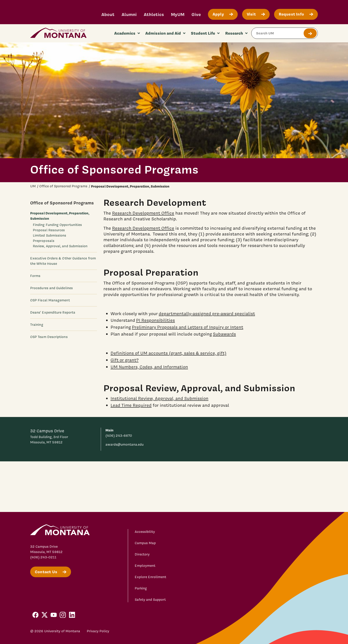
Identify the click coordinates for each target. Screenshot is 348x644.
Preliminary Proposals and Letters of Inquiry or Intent (188, 327)
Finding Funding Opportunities (57, 225)
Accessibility (145, 532)
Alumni (129, 14)
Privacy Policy (98, 631)
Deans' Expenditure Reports (53, 312)
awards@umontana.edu (125, 444)
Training (37, 325)
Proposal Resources (49, 230)
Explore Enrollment (150, 577)
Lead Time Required (131, 405)
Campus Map (145, 543)
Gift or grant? (125, 360)
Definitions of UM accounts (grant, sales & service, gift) (168, 353)
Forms (35, 276)
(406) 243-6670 (119, 436)
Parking (141, 588)
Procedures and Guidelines (51, 288)
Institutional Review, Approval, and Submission (159, 398)
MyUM (178, 14)
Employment (145, 566)
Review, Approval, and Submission (60, 246)
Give (196, 14)
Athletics (154, 14)
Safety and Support (150, 600)
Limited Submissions (49, 235)
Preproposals (44, 241)
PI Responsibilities (155, 320)
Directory (142, 554)
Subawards (224, 334)
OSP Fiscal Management (50, 300)
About (108, 14)
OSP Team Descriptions (49, 337)
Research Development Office (143, 213)
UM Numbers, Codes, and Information (149, 367)
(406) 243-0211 (43, 557)
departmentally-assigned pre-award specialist (207, 313)
